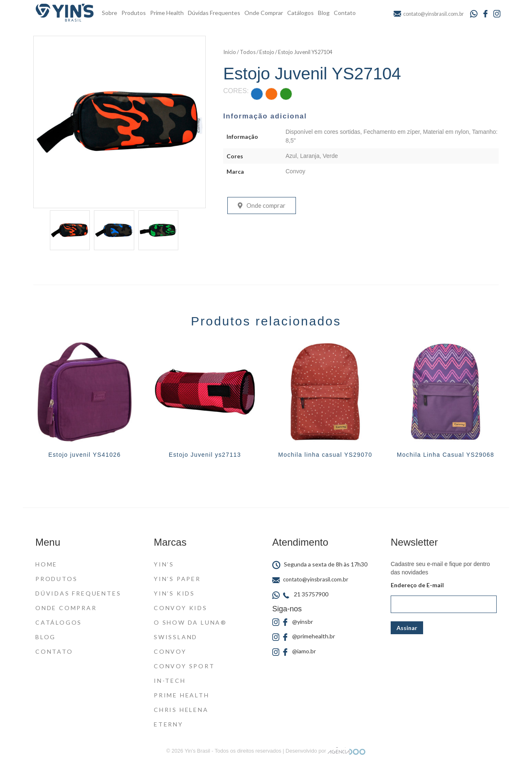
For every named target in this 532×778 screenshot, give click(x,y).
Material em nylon (446, 132)
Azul (291, 156)
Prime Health (167, 13)
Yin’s (164, 564)
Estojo (267, 52)
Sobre (110, 13)
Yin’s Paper (177, 579)
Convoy (295, 171)
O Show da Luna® (190, 622)
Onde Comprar (264, 13)
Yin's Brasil (197, 751)
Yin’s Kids (174, 593)
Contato (345, 13)
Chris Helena (181, 710)
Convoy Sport (184, 666)
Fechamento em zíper (392, 132)
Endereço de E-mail (417, 585)
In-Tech (170, 681)
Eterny (169, 724)
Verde (331, 156)
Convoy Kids (181, 608)
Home (46, 564)
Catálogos (300, 13)
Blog (324, 13)
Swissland (176, 637)
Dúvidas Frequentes (214, 13)
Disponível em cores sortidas (323, 132)
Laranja (310, 156)
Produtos (134, 13)
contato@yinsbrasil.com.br (310, 579)
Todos (248, 52)
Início (230, 52)
